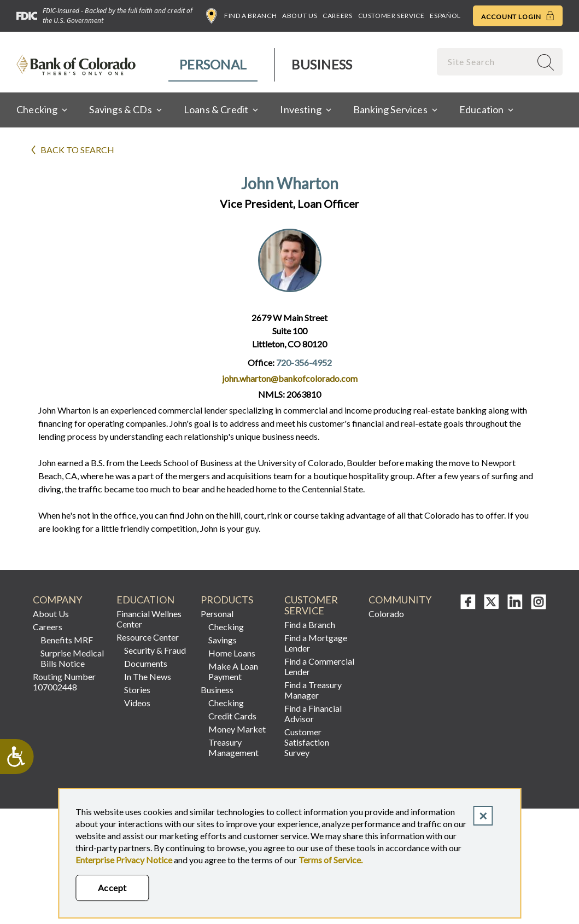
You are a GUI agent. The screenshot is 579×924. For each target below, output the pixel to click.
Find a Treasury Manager (313, 690)
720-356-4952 (304, 362)
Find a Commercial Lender (319, 666)
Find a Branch (241, 16)
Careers (337, 16)
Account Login (518, 16)
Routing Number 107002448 (64, 682)
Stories (137, 690)
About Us (300, 16)
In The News (148, 676)
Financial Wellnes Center (149, 619)
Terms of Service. (331, 860)
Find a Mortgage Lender (316, 643)
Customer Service (391, 16)
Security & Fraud (155, 650)
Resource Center (148, 637)
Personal (213, 64)
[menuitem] (214, 65)
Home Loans (232, 653)
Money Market (237, 729)
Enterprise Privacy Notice (124, 860)
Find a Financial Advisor (313, 713)
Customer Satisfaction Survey (307, 742)
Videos (137, 703)
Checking (226, 627)
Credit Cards (232, 716)
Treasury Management (233, 747)
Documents (146, 663)
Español (445, 16)
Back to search (77, 150)
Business (322, 64)
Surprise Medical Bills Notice (72, 658)
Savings (223, 640)
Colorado (386, 614)
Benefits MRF (67, 640)
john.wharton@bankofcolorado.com (290, 378)
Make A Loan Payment (233, 671)
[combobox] (485, 62)
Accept (112, 888)
